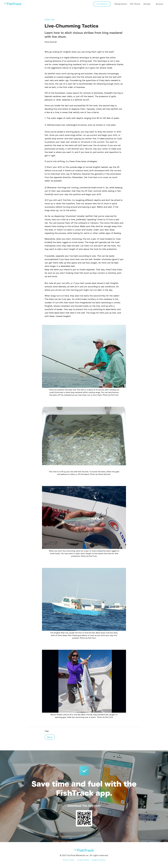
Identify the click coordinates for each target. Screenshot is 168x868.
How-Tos (50, 20)
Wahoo (50, 737)
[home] (12, 4)
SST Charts (135, 4)
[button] (147, 4)
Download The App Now (84, 806)
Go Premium (102, 4)
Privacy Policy (83, 860)
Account (160, 4)
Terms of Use (68, 860)
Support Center (99, 860)
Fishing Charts (121, 4)
